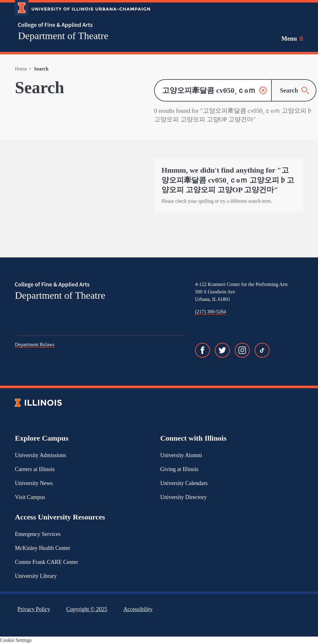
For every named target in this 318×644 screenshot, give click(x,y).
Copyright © (87, 609)
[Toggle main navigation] (292, 39)
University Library (36, 576)
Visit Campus (30, 497)
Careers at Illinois (35, 469)
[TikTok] (262, 350)
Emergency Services (38, 534)
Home (21, 69)
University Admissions (41, 455)
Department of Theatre (63, 36)
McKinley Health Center (43, 548)
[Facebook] (202, 350)
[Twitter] (222, 350)
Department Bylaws (35, 345)
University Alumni (181, 455)
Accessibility (138, 609)
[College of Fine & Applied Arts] (80, 25)
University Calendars (184, 483)
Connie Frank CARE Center (46, 562)
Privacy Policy (34, 609)
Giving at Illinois (179, 469)
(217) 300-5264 (211, 312)
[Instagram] (242, 350)
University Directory (183, 497)
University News (34, 483)
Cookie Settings (16, 640)
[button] (263, 90)
